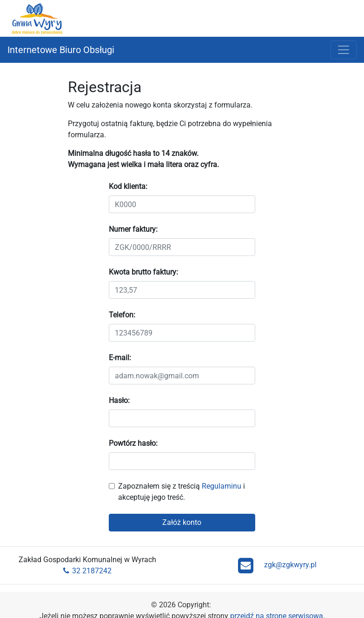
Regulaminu (222, 486)
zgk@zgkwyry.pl (277, 565)
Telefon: (122, 315)
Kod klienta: (128, 186)
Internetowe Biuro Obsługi (61, 50)
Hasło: (119, 400)
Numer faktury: (133, 229)
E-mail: (120, 358)
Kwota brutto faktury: (143, 272)
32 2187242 (87, 571)
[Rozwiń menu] (344, 50)
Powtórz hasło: (133, 443)
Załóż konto (182, 522)
